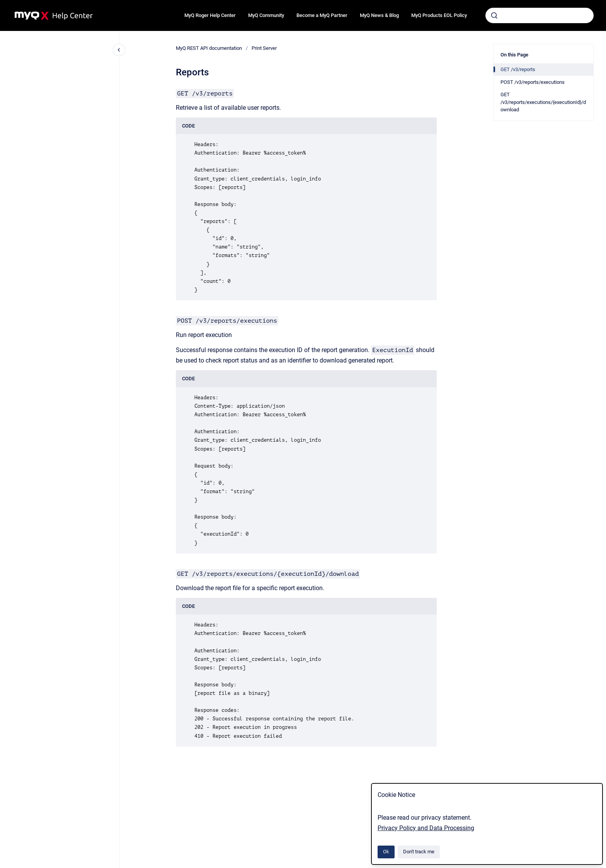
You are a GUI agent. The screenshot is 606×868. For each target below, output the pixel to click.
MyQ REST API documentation (209, 48)
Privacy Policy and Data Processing (426, 828)
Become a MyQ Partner (322, 15)
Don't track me (419, 852)
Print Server (264, 48)
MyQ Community (266, 15)
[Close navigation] (119, 50)
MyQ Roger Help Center (210, 15)
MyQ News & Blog (379, 15)
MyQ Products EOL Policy (439, 15)
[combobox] (540, 15)
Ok (386, 852)
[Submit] (494, 15)
